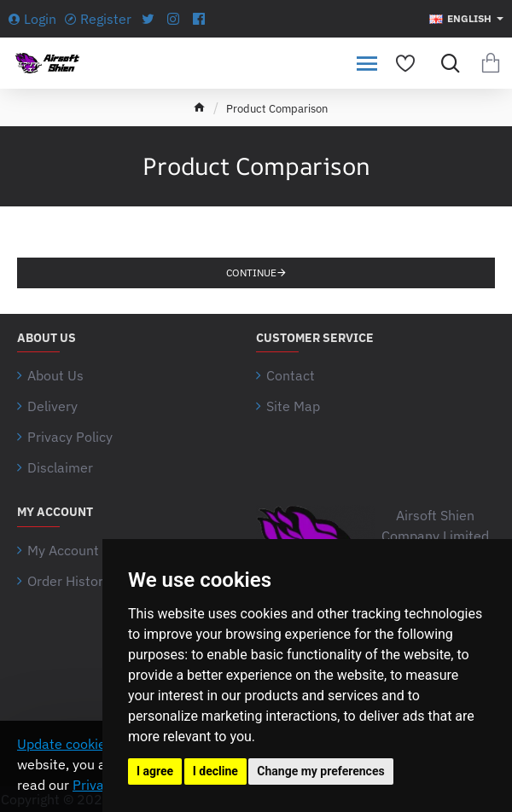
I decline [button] (215, 771)
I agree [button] (155, 771)
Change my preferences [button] (320, 771)
